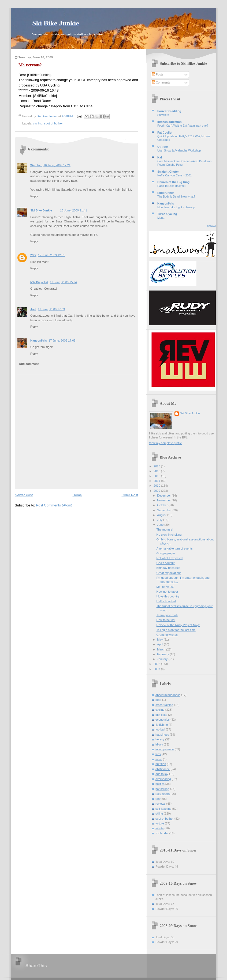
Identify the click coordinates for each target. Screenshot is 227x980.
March (162, 649)
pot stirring (162, 789)
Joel (33, 309)
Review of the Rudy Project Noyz (178, 625)
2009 (157, 491)
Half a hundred (166, 601)
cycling (38, 123)
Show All (211, 226)
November (164, 500)
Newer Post (24, 495)
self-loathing (163, 809)
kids (158, 754)
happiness (162, 735)
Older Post (130, 495)
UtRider (163, 147)
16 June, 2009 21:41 (74, 210)
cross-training (164, 705)
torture (160, 823)
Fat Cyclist (165, 133)
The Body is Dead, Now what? (176, 197)
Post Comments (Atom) (54, 505)
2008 (157, 664)
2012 (157, 476)
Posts (158, 74)
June (161, 525)
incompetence (165, 749)
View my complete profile (165, 443)
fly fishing (162, 725)
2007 (157, 669)
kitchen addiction (170, 122)
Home (77, 495)
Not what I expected (170, 558)
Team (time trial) (167, 615)
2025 (157, 466)
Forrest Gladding (169, 111)
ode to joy (162, 774)
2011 (157, 481)
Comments (161, 82)
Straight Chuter (168, 172)
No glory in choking (169, 535)
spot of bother (53, 123)
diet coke (161, 715)
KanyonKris (39, 340)
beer (158, 700)
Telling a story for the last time (176, 630)
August (162, 515)
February (163, 654)
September (165, 510)
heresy (160, 739)
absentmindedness (168, 695)
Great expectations (169, 573)
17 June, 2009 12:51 (52, 255)
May (160, 640)
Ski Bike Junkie (56, 23)
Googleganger (166, 553)
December (164, 495)
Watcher (36, 165)
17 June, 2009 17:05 (62, 340)
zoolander (162, 833)
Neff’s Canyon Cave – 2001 (174, 175)
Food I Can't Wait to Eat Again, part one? (183, 126)
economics (163, 720)
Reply (34, 196)
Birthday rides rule (168, 568)
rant (158, 799)
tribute (160, 828)
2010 (157, 486)
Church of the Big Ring (173, 182)
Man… (161, 218)
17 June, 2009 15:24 (63, 282)
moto (159, 759)
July (160, 520)
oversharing (163, 779)
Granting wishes (167, 635)
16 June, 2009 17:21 (57, 165)
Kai (160, 157)
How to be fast (166, 620)
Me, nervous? (165, 587)
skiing (159, 813)
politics (160, 784)
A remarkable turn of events (175, 548)
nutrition (161, 764)
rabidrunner (166, 193)
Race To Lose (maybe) (171, 186)
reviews (160, 804)
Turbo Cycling (167, 214)
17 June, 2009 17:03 (51, 309)
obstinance (163, 769)
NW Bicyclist (39, 282)
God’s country (166, 563)
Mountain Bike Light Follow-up (176, 207)
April (160, 644)
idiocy (159, 744)
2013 (157, 471)
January (163, 659)
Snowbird (163, 115)
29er (33, 255)
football (160, 729)
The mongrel (165, 529)
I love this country (168, 596)
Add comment (29, 364)
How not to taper (167, 592)
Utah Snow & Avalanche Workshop (179, 151)
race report (163, 794)
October (163, 505)
